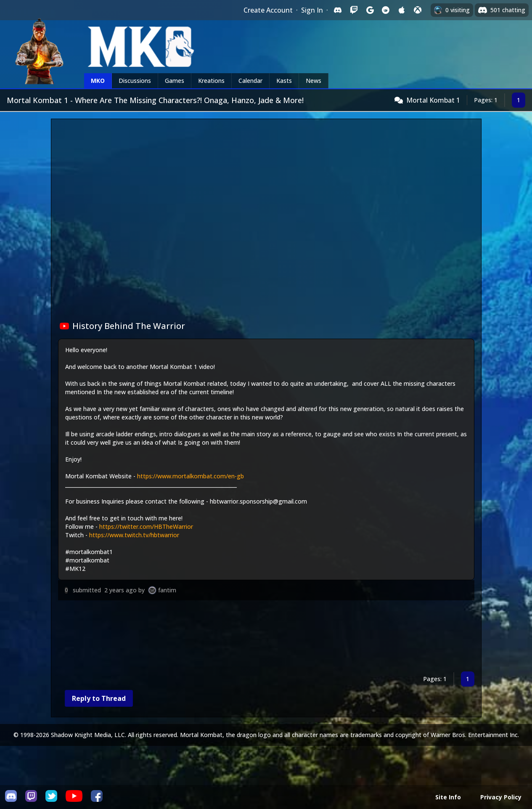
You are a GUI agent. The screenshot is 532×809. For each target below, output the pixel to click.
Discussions (135, 81)
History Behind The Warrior (123, 326)
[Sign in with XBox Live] (418, 10)
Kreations (211, 81)
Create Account (268, 10)
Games (175, 81)
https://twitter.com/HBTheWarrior (146, 527)
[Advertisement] (266, 638)
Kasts (284, 81)
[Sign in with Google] (370, 10)
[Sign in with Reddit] (386, 10)
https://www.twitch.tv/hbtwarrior (134, 535)
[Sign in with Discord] (338, 10)
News (314, 81)
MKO (98, 81)
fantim (167, 590)
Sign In (312, 10)
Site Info (448, 797)
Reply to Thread (99, 698)
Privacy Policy (501, 797)
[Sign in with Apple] (402, 10)
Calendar (250, 81)
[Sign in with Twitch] (354, 10)
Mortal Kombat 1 (433, 100)
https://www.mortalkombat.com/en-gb (191, 476)
